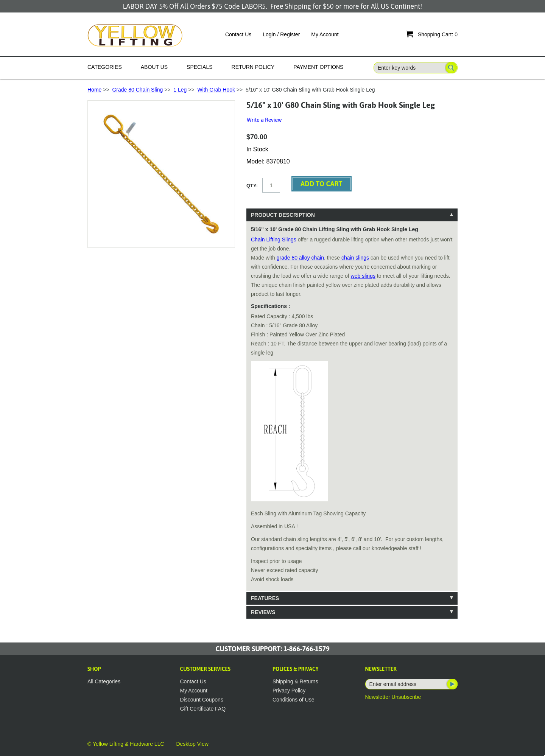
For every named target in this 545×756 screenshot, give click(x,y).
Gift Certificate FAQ (203, 709)
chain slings (354, 258)
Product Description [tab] (283, 215)
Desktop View (192, 744)
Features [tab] (265, 598)
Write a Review (264, 120)
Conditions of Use (294, 700)
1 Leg (180, 90)
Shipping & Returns (295, 681)
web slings (363, 276)
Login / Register (281, 34)
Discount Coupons (202, 700)
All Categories (104, 681)
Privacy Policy (289, 691)
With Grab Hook (216, 90)
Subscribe (452, 684)
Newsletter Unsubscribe (393, 697)
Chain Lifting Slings (274, 240)
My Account (325, 34)
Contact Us (238, 34)
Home (94, 90)
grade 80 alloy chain (300, 258)
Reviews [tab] (263, 612)
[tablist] (352, 414)
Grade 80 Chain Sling (137, 90)
